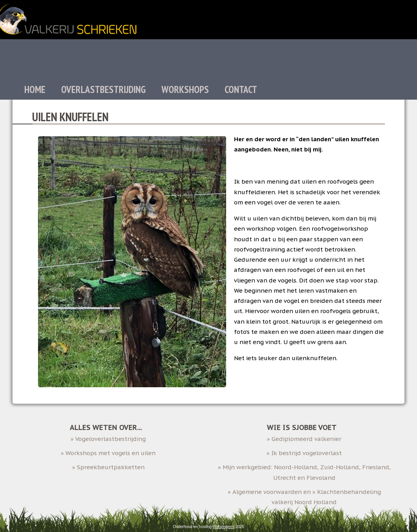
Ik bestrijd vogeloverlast (306, 453)
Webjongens (224, 527)
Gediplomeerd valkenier (306, 439)
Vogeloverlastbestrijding (111, 439)
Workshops (185, 89)
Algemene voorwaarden (267, 492)
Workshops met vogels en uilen (111, 453)
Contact (241, 89)
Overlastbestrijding (103, 89)
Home (35, 89)
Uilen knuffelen (70, 117)
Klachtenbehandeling (349, 492)
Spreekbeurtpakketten (111, 467)
